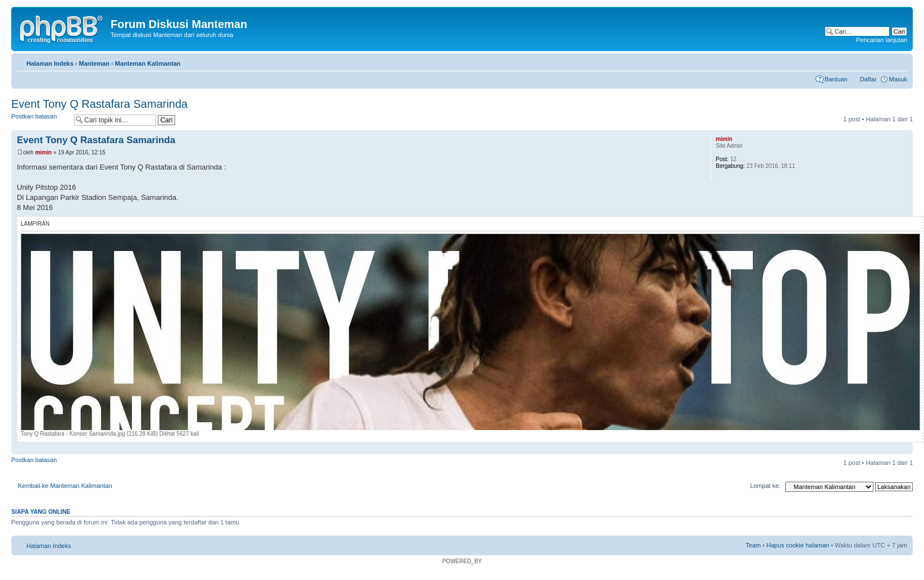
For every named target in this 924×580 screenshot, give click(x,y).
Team (753, 545)
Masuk (898, 79)
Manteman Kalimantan (148, 63)
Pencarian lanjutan (882, 40)
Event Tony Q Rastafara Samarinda (99, 104)
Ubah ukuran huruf (899, 61)
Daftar (868, 79)
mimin (44, 152)
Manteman (94, 63)
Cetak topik (882, 61)
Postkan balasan (40, 120)
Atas (904, 448)
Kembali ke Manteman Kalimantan (65, 486)
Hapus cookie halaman (798, 545)
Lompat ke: (765, 486)
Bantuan (836, 79)
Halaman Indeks (50, 63)
